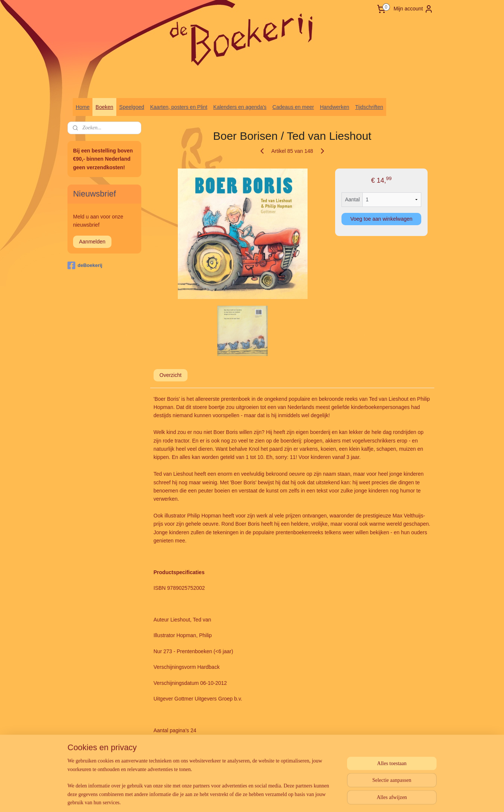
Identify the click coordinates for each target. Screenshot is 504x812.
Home (83, 107)
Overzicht (171, 375)
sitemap (235, 798)
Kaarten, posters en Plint (179, 107)
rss (248, 798)
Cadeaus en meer (293, 107)
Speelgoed (132, 107)
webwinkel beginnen (273, 798)
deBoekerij (85, 265)
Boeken (104, 107)
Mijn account (414, 9)
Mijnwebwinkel (331, 798)
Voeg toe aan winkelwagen (382, 219)
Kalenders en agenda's (240, 107)
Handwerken (335, 107)
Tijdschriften (369, 107)
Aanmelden (92, 242)
